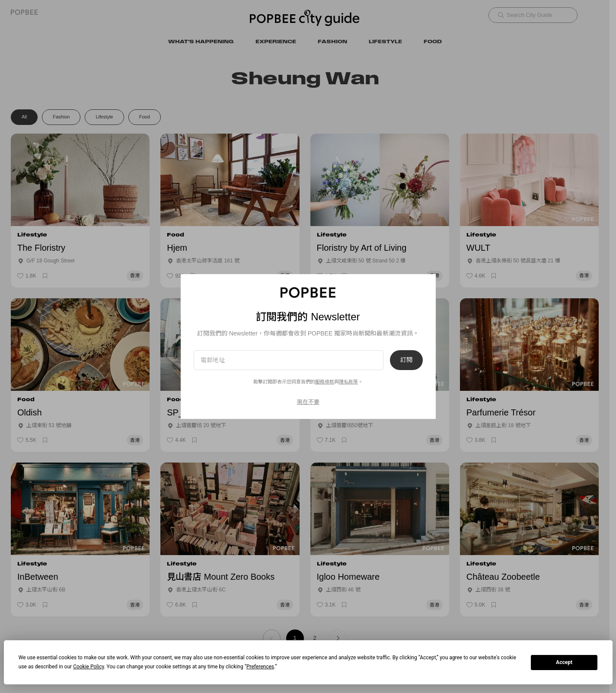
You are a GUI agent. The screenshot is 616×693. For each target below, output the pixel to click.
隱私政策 (348, 382)
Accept (564, 662)
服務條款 (325, 382)
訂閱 (406, 360)
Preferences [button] (260, 667)
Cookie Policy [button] (88, 667)
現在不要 (308, 402)
